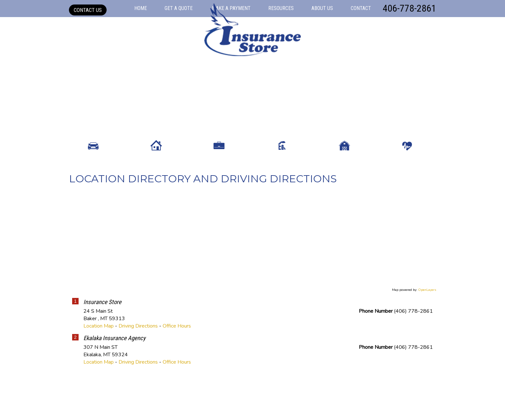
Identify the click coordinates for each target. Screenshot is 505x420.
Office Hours (177, 371)
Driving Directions (138, 371)
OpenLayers (427, 335)
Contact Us (88, 10)
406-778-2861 (409, 8)
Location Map (99, 371)
